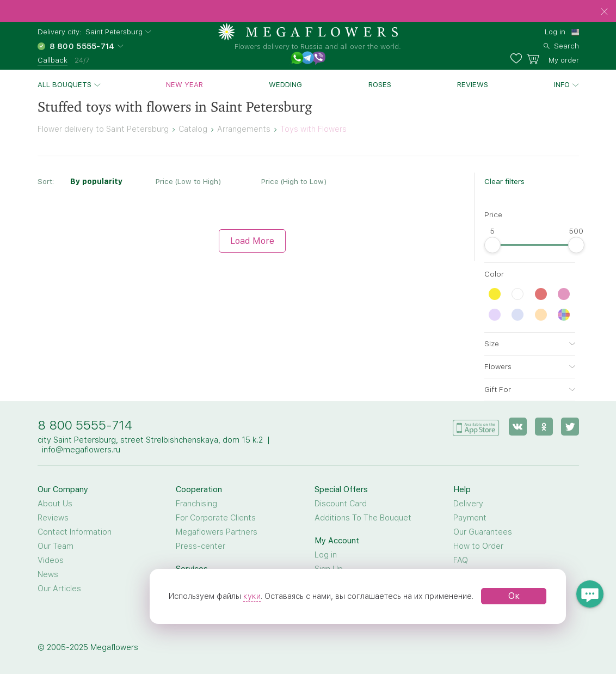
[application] (476, 426)
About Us (55, 504)
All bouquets (64, 84)
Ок (514, 596)
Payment (470, 518)
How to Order (478, 546)
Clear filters (504, 181)
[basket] (553, 59)
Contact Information (75, 532)
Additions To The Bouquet (363, 518)
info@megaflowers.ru (81, 450)
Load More (252, 241)
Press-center (201, 546)
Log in (555, 32)
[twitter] (570, 427)
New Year (184, 84)
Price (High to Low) (294, 181)
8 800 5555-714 (85, 425)
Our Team (56, 546)
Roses (380, 84)
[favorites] (518, 59)
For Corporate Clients (216, 518)
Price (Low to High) (188, 181)
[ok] (544, 427)
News (48, 574)
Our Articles (59, 589)
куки (252, 596)
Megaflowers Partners (217, 532)
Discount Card (341, 504)
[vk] (518, 427)
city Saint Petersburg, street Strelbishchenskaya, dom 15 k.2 (150, 440)
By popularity (96, 181)
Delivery (468, 504)
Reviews (473, 84)
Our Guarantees (483, 532)
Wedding (285, 84)
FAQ (461, 560)
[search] (561, 45)
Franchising (196, 504)
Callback (53, 60)
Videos (51, 560)
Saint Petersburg (114, 32)
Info (562, 84)
